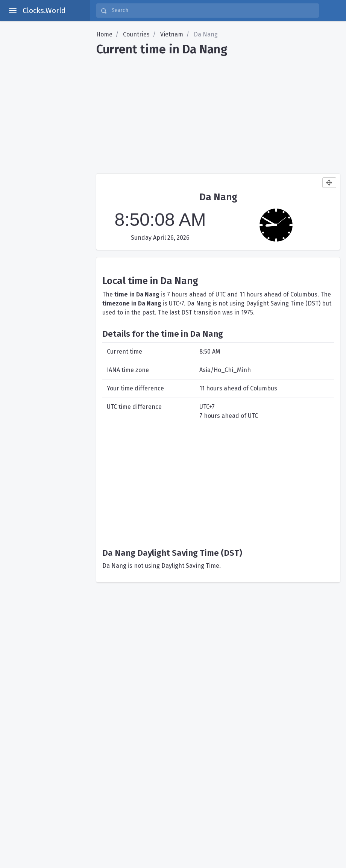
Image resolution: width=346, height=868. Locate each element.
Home (104, 34)
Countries (136, 34)
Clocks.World (44, 11)
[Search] (213, 11)
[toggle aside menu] (13, 11)
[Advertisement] (218, 112)
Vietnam (172, 34)
